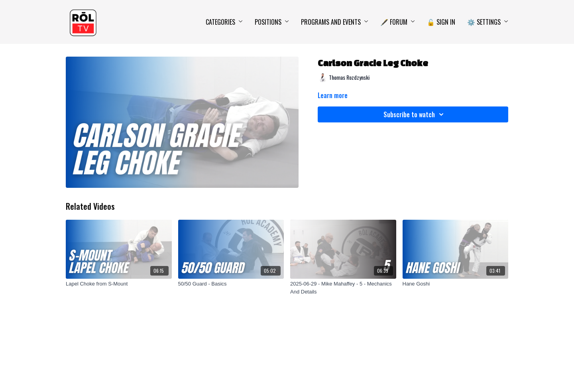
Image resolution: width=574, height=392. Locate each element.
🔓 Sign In (441, 22)
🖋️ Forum (398, 22)
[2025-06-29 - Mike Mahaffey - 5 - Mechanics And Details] (343, 288)
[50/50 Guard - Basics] (231, 284)
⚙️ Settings (488, 22)
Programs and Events (335, 22)
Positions (272, 22)
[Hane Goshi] (456, 284)
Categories (224, 22)
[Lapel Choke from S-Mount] (119, 284)
